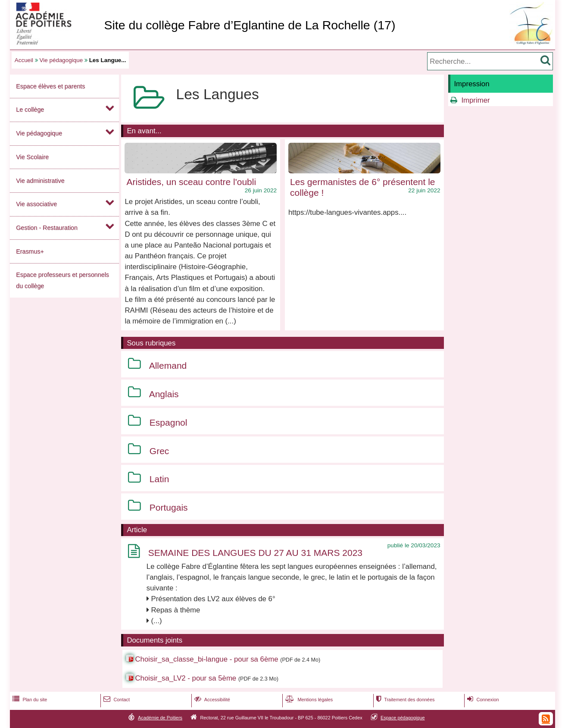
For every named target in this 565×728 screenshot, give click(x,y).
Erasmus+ (30, 251)
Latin (159, 479)
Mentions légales (308, 700)
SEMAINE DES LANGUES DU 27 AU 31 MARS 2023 (255, 553)
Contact (116, 700)
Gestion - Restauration (47, 228)
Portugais (169, 507)
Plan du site (29, 700)
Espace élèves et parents (50, 86)
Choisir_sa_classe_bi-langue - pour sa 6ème (206, 659)
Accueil (24, 60)
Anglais (164, 394)
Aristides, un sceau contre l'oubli (192, 182)
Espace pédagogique (403, 718)
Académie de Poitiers (160, 718)
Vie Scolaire (32, 157)
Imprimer (475, 100)
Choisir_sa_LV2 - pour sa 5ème (186, 678)
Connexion (482, 700)
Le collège (30, 110)
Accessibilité (211, 700)
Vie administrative (40, 181)
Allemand (168, 366)
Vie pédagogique (61, 60)
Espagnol (169, 422)
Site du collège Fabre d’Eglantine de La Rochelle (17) (250, 25)
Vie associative (36, 204)
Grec (159, 451)
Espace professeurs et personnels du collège (62, 280)
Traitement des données (404, 700)
